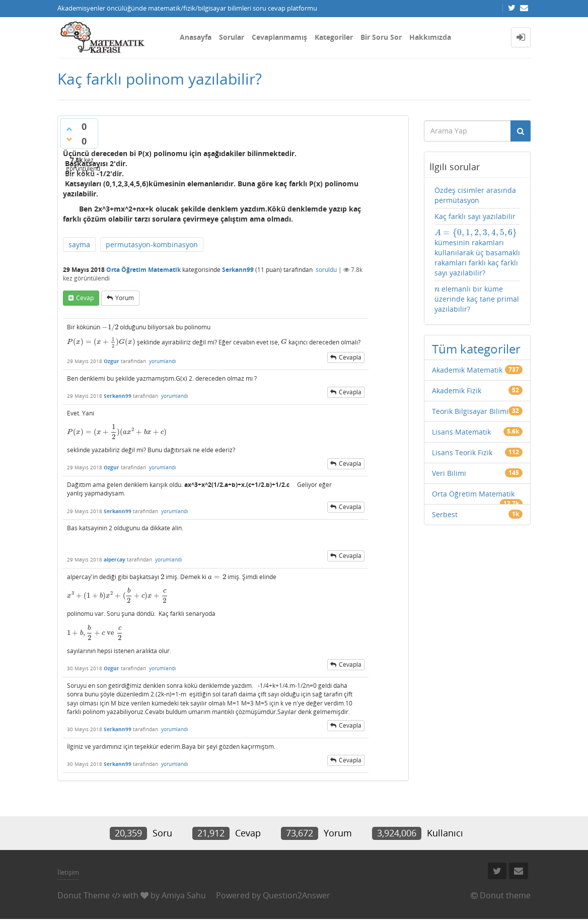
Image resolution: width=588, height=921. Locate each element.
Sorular (232, 37)
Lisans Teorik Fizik (462, 452)
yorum (125, 298)
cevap (85, 298)
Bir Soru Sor (381, 37)
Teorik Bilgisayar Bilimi (470, 411)
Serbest (445, 514)
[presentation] (110, 327)
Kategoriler (334, 37)
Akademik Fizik (457, 391)
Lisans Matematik (461, 432)
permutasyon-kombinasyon (152, 244)
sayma (79, 244)
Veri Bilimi (449, 473)
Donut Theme (84, 895)
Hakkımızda (430, 37)
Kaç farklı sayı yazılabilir (475, 216)
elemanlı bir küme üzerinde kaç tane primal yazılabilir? (477, 299)
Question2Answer (297, 895)
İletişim (68, 872)
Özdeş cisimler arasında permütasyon (475, 195)
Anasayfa (196, 37)
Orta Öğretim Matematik (143, 270)
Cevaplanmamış (279, 37)
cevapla (350, 357)
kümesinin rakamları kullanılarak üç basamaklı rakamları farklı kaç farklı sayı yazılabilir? (477, 253)
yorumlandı (163, 361)
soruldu (326, 270)
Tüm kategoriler (476, 349)
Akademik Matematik (467, 370)
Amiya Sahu (184, 895)
